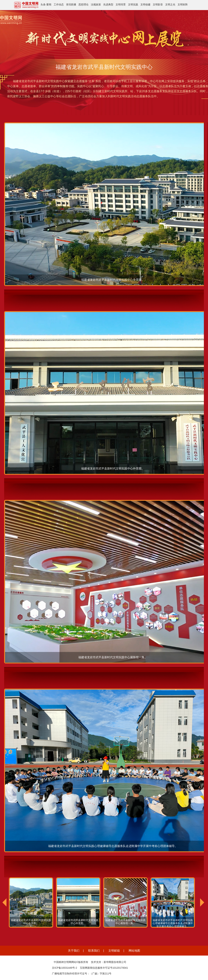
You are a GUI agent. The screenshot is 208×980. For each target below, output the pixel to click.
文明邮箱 (114, 951)
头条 (43, 4)
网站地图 (134, 951)
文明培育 (121, 4)
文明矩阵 (183, 4)
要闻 (49, 4)
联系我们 (94, 951)
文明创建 (145, 4)
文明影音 (158, 4)
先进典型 (108, 4)
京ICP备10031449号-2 (64, 968)
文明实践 (133, 4)
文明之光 (170, 4)
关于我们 (74, 951)
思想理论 (84, 4)
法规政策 (96, 4)
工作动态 (59, 4)
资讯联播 (71, 4)
